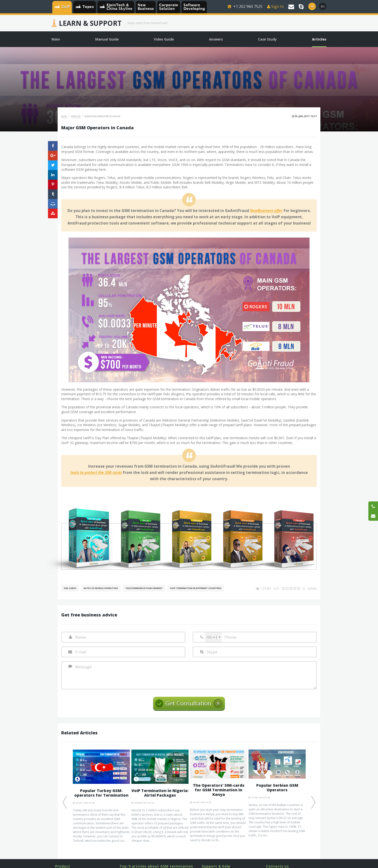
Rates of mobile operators (101, 588)
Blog (64, 116)
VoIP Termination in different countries (196, 588)
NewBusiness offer (266, 211)
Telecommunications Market (144, 588)
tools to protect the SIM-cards (96, 473)
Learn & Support (90, 23)
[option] (101, 796)
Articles (76, 116)
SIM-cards (70, 588)
